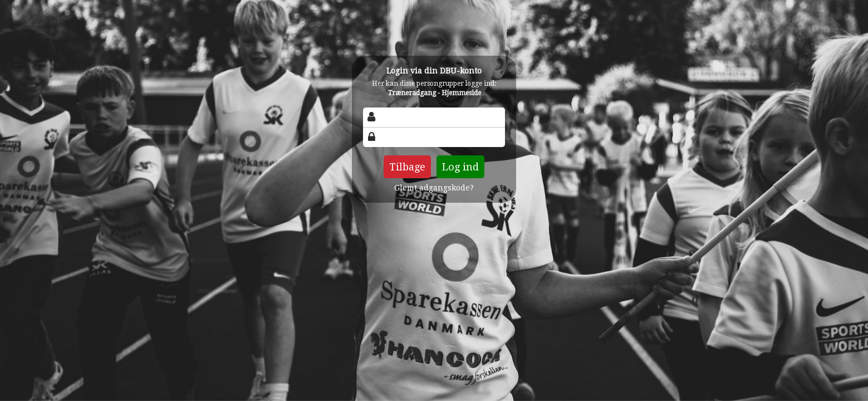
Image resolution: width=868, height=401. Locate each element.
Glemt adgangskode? (434, 188)
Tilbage (407, 167)
